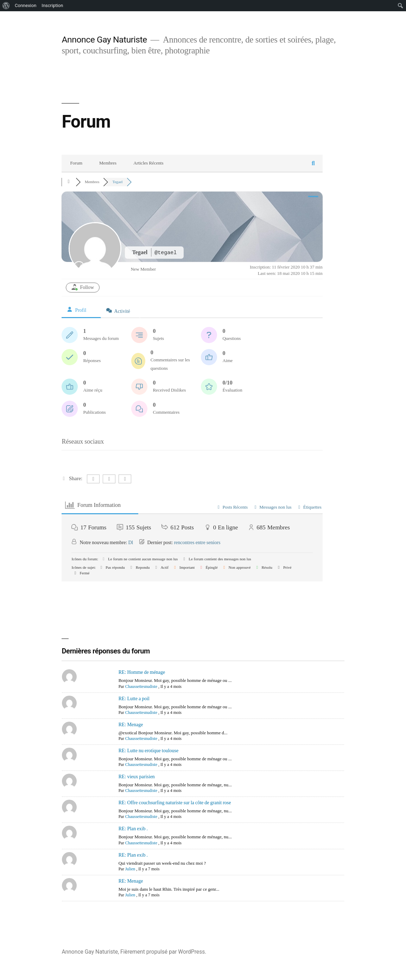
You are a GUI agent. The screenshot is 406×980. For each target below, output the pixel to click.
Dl (131, 543)
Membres (108, 163)
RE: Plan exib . (133, 829)
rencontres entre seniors (197, 543)
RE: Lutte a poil (134, 699)
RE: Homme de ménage (142, 672)
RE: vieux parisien (137, 777)
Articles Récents (148, 163)
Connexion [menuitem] (26, 5)
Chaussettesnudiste (141, 687)
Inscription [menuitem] (52, 5)
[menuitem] (6, 6)
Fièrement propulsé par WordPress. (163, 952)
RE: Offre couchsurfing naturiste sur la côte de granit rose (175, 803)
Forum (76, 163)
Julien (130, 869)
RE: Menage (131, 725)
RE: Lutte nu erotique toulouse (149, 751)
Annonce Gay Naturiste (104, 40)
